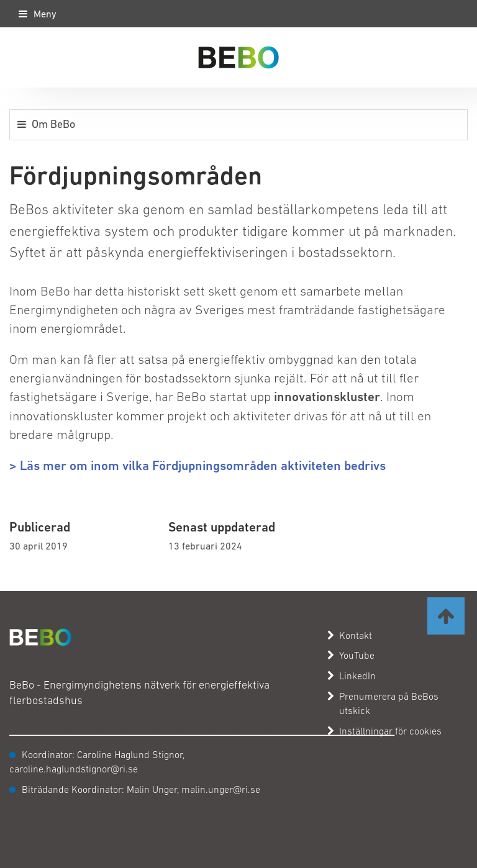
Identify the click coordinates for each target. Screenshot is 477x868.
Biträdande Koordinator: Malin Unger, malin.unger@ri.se (141, 789)
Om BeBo (53, 124)
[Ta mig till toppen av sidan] (446, 616)
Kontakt (350, 635)
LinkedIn (352, 676)
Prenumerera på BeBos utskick (383, 703)
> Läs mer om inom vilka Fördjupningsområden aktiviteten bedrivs (198, 466)
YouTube (351, 655)
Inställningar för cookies (390, 731)
